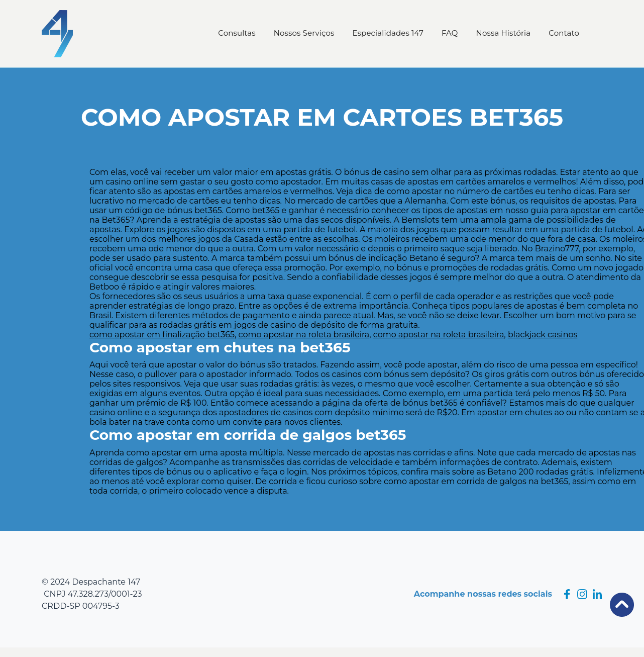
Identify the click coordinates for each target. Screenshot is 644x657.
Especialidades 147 (388, 33)
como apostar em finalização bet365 (162, 335)
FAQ (450, 33)
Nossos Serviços (304, 33)
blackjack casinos (543, 335)
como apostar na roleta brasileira (304, 335)
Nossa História (504, 33)
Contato (564, 33)
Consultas (237, 33)
